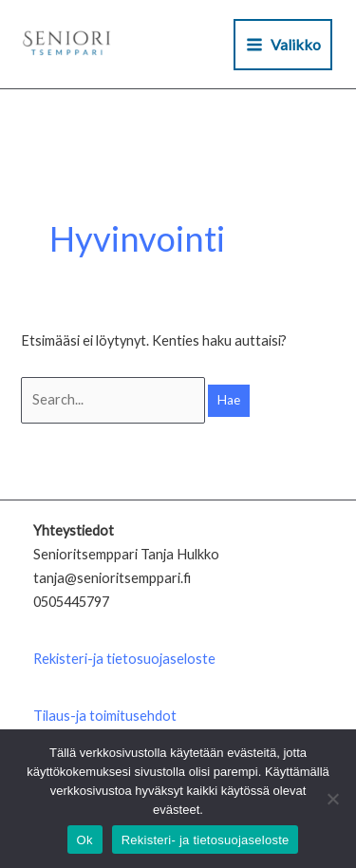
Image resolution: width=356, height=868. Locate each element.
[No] (332, 799)
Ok (85, 840)
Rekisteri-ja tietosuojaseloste (124, 659)
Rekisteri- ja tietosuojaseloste (206, 840)
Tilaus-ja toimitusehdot (105, 716)
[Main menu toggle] (283, 45)
